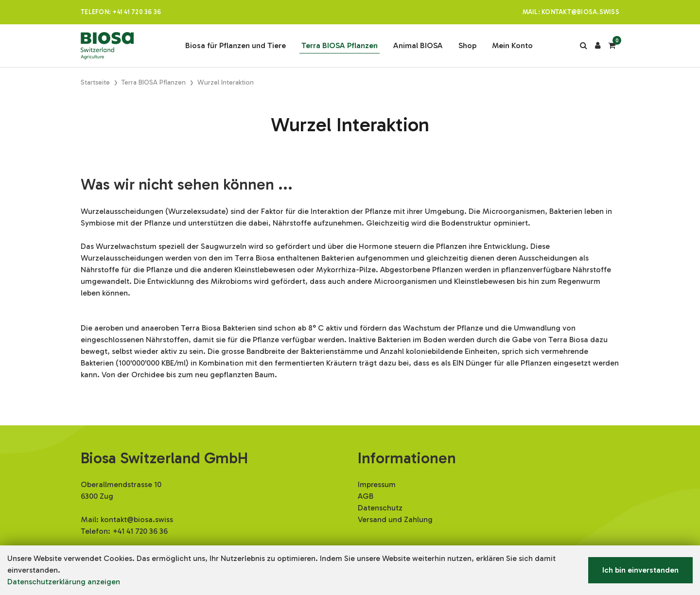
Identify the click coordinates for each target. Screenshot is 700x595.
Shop (467, 45)
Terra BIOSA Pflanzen (340, 45)
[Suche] (584, 46)
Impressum (377, 484)
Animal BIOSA (418, 45)
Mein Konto (512, 45)
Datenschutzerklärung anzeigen (64, 582)
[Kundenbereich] (598, 46)
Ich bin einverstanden (640, 570)
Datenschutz (380, 508)
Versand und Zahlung (395, 519)
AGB (366, 496)
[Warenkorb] (612, 46)
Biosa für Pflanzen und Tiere (236, 45)
